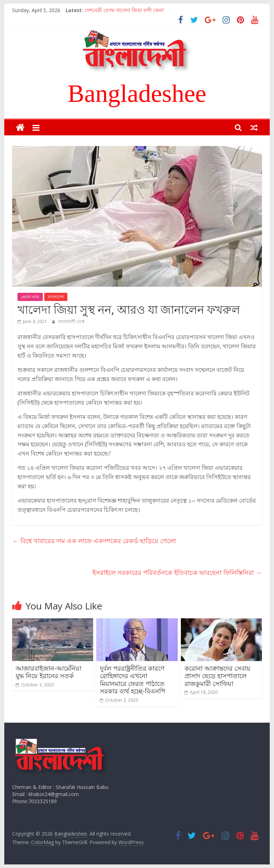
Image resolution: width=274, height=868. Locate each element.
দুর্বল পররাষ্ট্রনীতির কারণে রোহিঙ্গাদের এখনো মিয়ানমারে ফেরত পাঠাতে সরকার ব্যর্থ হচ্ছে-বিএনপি (133, 680)
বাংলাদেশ (56, 297)
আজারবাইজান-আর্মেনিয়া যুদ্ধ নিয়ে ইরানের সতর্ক (49, 672)
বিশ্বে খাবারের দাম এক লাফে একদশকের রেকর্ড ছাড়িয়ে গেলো (94, 541)
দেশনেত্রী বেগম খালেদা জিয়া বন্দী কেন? (124, 10)
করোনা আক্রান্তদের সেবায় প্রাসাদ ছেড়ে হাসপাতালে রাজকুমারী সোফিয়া (217, 676)
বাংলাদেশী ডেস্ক (71, 321)
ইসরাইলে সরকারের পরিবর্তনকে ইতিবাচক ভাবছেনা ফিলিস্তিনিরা (177, 572)
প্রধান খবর (30, 297)
